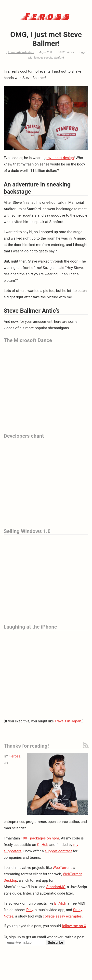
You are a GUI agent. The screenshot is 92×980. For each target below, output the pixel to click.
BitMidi (60, 903)
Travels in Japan (68, 721)
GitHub (43, 845)
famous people (43, 58)
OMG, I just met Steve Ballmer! (46, 39)
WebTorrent (62, 868)
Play (30, 910)
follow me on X (74, 926)
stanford (59, 58)
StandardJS (56, 887)
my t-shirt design (60, 158)
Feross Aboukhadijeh (21, 52)
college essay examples (62, 916)
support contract (58, 851)
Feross (46, 16)
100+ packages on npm (40, 838)
